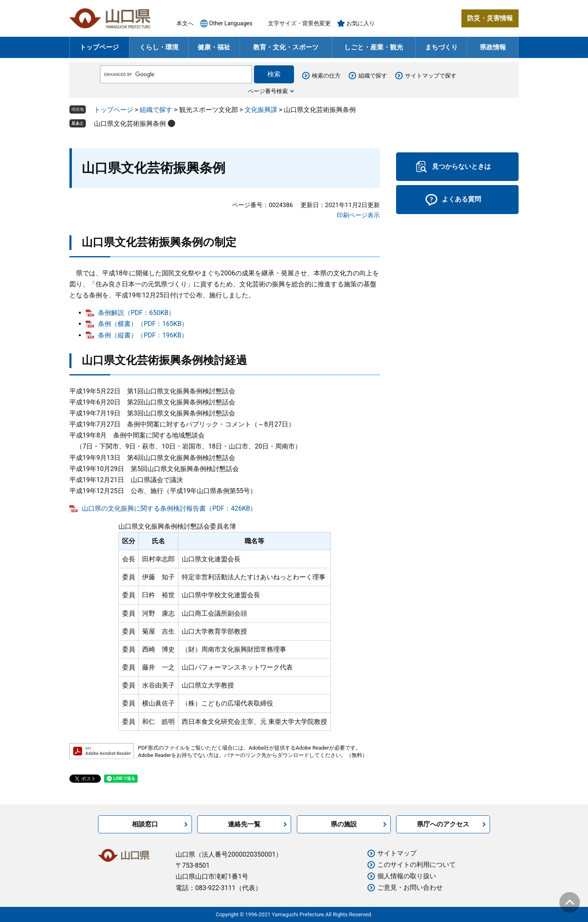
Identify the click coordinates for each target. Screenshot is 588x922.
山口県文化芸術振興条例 (130, 124)
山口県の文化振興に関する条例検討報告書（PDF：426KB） (169, 508)
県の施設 (344, 824)
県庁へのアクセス (443, 824)
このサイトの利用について (416, 865)
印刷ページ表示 (358, 215)
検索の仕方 (326, 76)
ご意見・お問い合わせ (410, 887)
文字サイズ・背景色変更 (299, 23)
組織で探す (373, 76)
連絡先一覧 (244, 824)
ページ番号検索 (268, 91)
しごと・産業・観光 (374, 47)
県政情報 (493, 47)
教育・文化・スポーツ (286, 47)
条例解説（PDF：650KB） (136, 313)
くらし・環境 (159, 47)
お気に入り (361, 23)
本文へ (185, 23)
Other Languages (231, 23)
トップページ (99, 47)
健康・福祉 (214, 47)
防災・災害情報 (490, 18)
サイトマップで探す (431, 76)
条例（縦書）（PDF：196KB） (143, 335)
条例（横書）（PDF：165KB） (143, 324)
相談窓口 (145, 824)
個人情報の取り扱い (407, 876)
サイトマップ (397, 853)
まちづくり (441, 47)
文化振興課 (261, 110)
